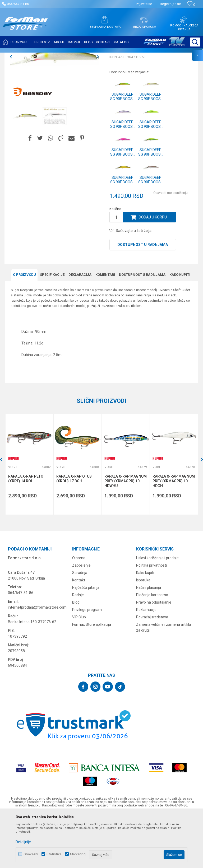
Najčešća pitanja (86, 640)
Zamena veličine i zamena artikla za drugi (164, 680)
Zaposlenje (81, 618)
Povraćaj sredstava (152, 670)
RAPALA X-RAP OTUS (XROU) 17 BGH (74, 531)
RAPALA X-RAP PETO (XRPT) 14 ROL (26, 531)
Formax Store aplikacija (92, 677)
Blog (76, 655)
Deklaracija (80, 327)
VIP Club (79, 670)
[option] (54, 109)
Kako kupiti (180, 327)
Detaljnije (23, 842)
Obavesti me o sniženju (170, 245)
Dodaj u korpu (153, 270)
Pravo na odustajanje (154, 655)
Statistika (54, 854)
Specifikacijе (52, 327)
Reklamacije (146, 662)
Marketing (78, 854)
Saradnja (80, 625)
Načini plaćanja (149, 640)
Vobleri (70, 56)
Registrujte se (170, 4)
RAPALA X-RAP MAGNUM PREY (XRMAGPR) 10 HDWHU (126, 534)
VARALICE (53, 56)
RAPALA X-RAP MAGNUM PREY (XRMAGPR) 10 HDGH (174, 534)
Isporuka (143, 633)
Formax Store (15, 56)
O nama (79, 610)
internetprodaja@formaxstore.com (37, 660)
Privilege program (87, 662)
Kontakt (79, 633)
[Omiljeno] (191, 5)
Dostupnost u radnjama (143, 297)
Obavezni (31, 854)
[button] (195, 42)
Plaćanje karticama (152, 647)
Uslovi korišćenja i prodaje (157, 610)
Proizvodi (35, 56)
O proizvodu (24, 327)
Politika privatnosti (151, 618)
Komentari (105, 327)
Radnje (78, 647)
